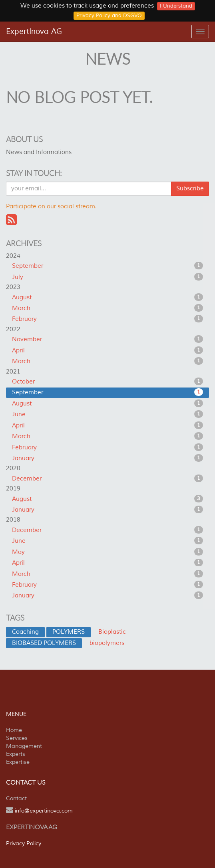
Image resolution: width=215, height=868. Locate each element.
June (107, 414)
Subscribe (190, 189)
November (107, 339)
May (107, 552)
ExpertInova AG (34, 32)
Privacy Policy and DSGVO (109, 16)
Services (17, 738)
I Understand (176, 6)
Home (14, 730)
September (107, 266)
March (107, 308)
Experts (16, 754)
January (107, 458)
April (107, 350)
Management (24, 746)
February (107, 319)
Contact (16, 798)
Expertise (18, 762)
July (107, 277)
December (107, 478)
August (107, 297)
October (107, 382)
